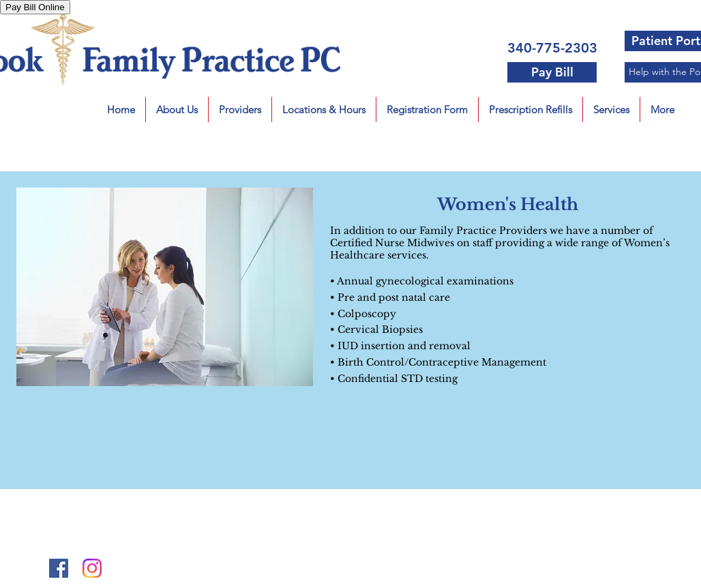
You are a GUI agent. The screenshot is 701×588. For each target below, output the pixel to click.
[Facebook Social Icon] (59, 568)
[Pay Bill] (552, 72)
